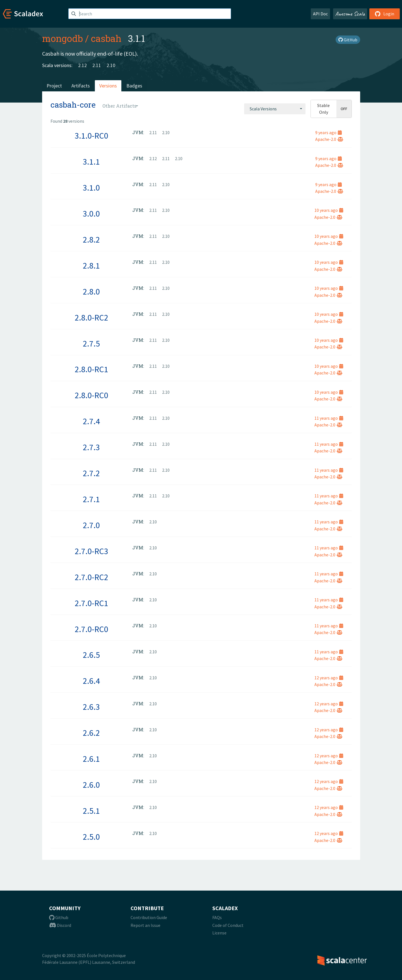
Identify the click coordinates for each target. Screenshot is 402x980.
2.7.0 (91, 525)
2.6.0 (91, 785)
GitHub (348, 40)
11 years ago (329, 418)
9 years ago (328, 132)
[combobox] (275, 109)
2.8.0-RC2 (92, 317)
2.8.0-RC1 (92, 369)
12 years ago (329, 678)
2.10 (111, 65)
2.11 (97, 65)
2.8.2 (91, 239)
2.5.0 (91, 837)
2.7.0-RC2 (92, 577)
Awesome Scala (350, 14)
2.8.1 (91, 265)
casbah (106, 38)
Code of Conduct (228, 925)
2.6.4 (91, 681)
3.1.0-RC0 (92, 136)
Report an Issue (145, 925)
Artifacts (81, 86)
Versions (108, 86)
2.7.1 (91, 499)
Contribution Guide (149, 917)
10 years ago (329, 210)
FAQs (217, 917)
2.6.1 (91, 759)
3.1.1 (91, 162)
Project (54, 86)
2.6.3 (91, 707)
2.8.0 (91, 291)
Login (385, 14)
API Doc (320, 14)
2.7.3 (91, 447)
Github (59, 917)
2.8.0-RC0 (92, 395)
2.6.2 (91, 733)
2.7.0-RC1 (92, 603)
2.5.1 (91, 811)
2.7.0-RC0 (92, 629)
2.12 (82, 65)
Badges (134, 86)
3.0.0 (91, 213)
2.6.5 (91, 655)
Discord (60, 925)
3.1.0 (91, 188)
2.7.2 (91, 473)
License (219, 933)
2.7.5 (91, 343)
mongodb (62, 38)
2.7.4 (91, 421)
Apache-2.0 (329, 139)
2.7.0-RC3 (92, 551)
